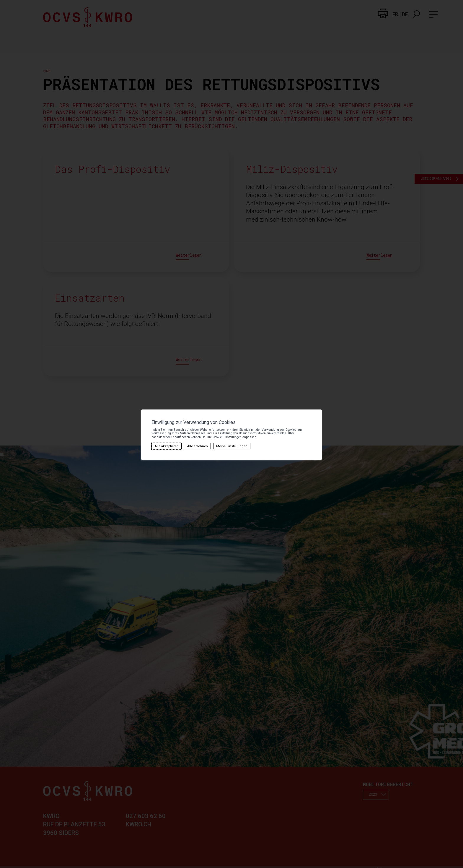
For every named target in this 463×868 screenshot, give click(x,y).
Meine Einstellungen (176, 444)
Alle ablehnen (145, 444)
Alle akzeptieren (116, 444)
